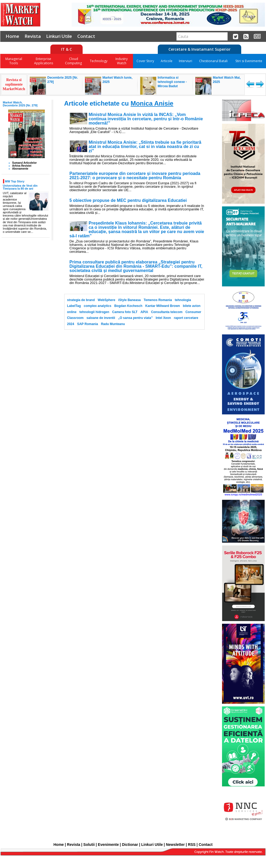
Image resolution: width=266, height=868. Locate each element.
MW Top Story (15, 181)
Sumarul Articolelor (25, 163)
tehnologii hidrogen (94, 312)
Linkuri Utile (59, 36)
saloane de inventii (101, 318)
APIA (144, 312)
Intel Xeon (163, 318)
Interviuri (186, 61)
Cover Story (145, 61)
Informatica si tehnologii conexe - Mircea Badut (172, 82)
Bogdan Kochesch (128, 306)
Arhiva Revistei (22, 166)
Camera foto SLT (125, 312)
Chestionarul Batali (213, 61)
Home (12, 36)
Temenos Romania (158, 300)
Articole (167, 61)
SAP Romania (87, 324)
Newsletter (175, 845)
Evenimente (108, 845)
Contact (86, 36)
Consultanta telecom (167, 312)
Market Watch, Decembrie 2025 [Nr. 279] (20, 104)
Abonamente (20, 169)
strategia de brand (81, 300)
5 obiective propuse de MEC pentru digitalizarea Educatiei (128, 201)
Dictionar (130, 845)
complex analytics (97, 306)
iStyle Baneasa (129, 300)
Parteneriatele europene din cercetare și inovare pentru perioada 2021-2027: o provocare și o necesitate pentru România (135, 176)
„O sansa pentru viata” (135, 318)
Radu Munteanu (113, 324)
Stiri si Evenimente (249, 61)
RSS (192, 845)
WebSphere (107, 300)
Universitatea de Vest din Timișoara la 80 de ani (20, 187)
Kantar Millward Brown (163, 306)
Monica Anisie (152, 103)
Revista (33, 36)
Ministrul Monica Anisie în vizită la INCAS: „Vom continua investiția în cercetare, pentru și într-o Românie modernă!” (146, 119)
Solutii (89, 845)
